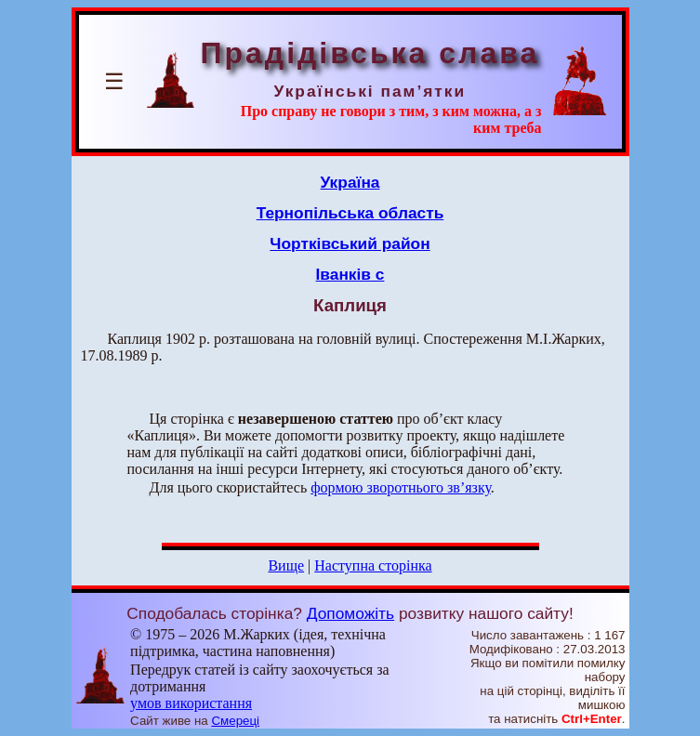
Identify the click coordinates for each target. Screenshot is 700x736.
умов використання (191, 703)
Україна (350, 182)
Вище (286, 565)
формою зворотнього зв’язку (401, 487)
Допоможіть (350, 613)
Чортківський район (350, 243)
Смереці (235, 721)
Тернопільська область (350, 213)
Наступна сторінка (373, 565)
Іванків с (350, 274)
